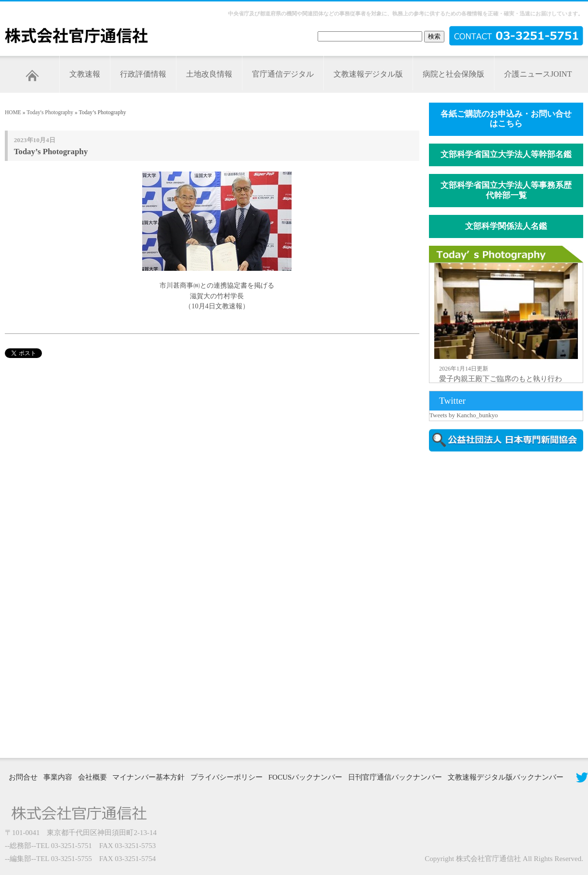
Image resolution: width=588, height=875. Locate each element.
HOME (13, 112)
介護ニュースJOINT (538, 74)
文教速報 (85, 74)
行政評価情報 (143, 74)
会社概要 (93, 777)
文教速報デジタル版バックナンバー (506, 777)
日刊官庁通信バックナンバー (395, 777)
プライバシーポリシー (227, 777)
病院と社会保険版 (454, 74)
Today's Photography (50, 112)
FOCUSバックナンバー (305, 777)
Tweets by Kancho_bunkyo (464, 415)
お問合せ (23, 777)
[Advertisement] (474, 604)
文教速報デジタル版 (368, 74)
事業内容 (58, 777)
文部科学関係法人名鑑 (506, 226)
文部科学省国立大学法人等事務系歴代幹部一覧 (506, 190)
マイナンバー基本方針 (148, 777)
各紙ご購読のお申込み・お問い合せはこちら (506, 119)
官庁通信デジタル (283, 74)
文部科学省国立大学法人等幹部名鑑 (506, 154)
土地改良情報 (209, 74)
